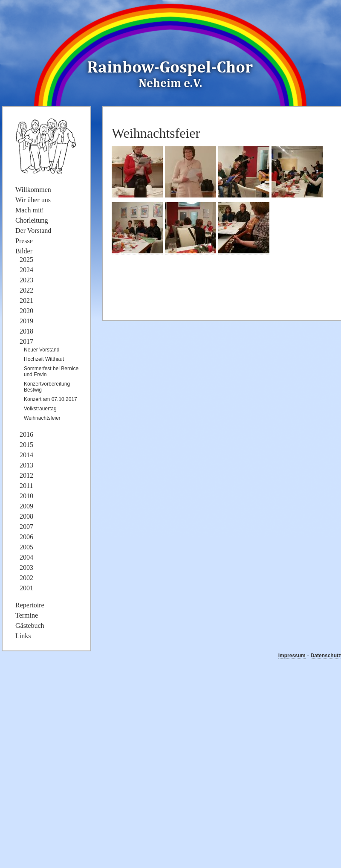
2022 (26, 290)
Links (23, 636)
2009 (26, 506)
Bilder (24, 251)
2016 (26, 434)
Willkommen (33, 190)
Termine (27, 615)
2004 (26, 557)
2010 (26, 496)
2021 (26, 300)
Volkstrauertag (40, 409)
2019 (26, 321)
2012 (26, 475)
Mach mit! (30, 210)
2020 (26, 311)
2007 (26, 527)
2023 (26, 280)
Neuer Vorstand (42, 350)
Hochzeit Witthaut (44, 359)
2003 (26, 568)
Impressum (292, 656)
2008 (26, 516)
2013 (26, 465)
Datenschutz (326, 656)
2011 (26, 486)
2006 (26, 537)
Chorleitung (32, 220)
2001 (26, 588)
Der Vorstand (33, 231)
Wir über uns (33, 200)
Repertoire (30, 605)
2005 (26, 547)
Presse (24, 241)
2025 (26, 260)
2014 (26, 455)
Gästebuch (30, 626)
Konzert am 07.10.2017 (51, 399)
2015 (26, 445)
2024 (26, 270)
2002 (26, 578)
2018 (26, 331)
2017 (26, 341)
